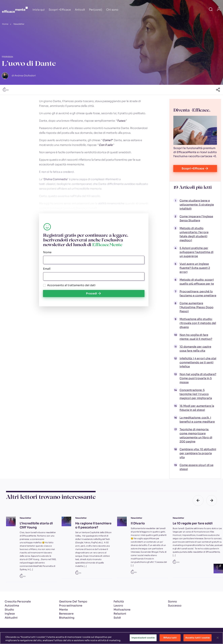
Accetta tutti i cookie (198, 638)
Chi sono (112, 10)
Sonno (172, 602)
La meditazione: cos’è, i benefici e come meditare (197, 420)
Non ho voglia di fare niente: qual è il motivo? (196, 337)
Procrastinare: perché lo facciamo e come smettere (198, 293)
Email (47, 269)
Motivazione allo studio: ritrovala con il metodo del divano (198, 323)
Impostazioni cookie (143, 638)
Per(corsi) (96, 10)
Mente (63, 610)
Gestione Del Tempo (73, 602)
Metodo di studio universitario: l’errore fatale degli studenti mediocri (194, 234)
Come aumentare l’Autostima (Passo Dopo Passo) (196, 307)
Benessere (66, 614)
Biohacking (67, 618)
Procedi (94, 293)
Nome (47, 252)
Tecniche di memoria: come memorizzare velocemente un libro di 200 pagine (196, 435)
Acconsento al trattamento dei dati (71, 285)
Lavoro (118, 606)
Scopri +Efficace (60, 10)
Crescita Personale (18, 602)
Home (5, 24)
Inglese (10, 614)
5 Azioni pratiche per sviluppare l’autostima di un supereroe (196, 252)
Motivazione (122, 610)
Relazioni (120, 614)
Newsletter (19, 24)
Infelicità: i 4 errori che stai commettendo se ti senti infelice (198, 362)
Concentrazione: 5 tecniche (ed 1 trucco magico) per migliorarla (196, 394)
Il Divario (138, 523)
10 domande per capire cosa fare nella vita (195, 349)
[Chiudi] (218, 638)
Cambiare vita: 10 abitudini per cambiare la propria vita (198, 453)
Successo (175, 606)
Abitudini (11, 618)
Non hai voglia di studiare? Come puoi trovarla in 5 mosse (198, 378)
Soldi (117, 618)
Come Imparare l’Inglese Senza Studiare (196, 218)
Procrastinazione (71, 606)
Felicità (119, 602)
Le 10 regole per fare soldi (193, 523)
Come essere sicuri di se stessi (196, 467)
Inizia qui (39, 10)
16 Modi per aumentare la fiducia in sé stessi (197, 408)
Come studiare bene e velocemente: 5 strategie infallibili (197, 205)
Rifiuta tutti (170, 638)
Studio (9, 610)
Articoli (80, 10)
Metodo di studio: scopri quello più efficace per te (197, 282)
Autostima (12, 606)
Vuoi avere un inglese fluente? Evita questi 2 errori (195, 268)
